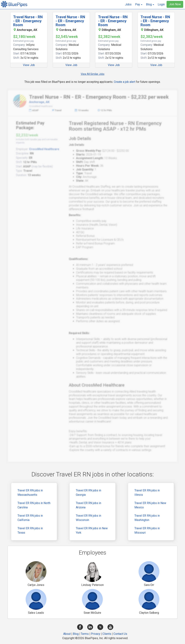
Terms (85, 634)
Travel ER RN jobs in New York (92, 530)
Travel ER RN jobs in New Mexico (150, 505)
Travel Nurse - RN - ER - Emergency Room (28, 21)
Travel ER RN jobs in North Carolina (34, 505)
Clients (107, 634)
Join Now (175, 4)
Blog (76, 634)
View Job (29, 65)
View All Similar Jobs (93, 74)
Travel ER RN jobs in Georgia (89, 493)
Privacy (96, 634)
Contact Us (120, 634)
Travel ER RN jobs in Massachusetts (30, 493)
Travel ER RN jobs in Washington (147, 518)
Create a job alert (124, 82)
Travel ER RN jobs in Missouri (147, 530)
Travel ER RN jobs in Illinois (147, 493)
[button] (139, 5)
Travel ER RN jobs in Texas (30, 530)
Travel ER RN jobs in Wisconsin (89, 518)
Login (161, 4)
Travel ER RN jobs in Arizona (89, 505)
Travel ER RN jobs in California (30, 518)
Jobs (128, 4)
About (67, 634)
